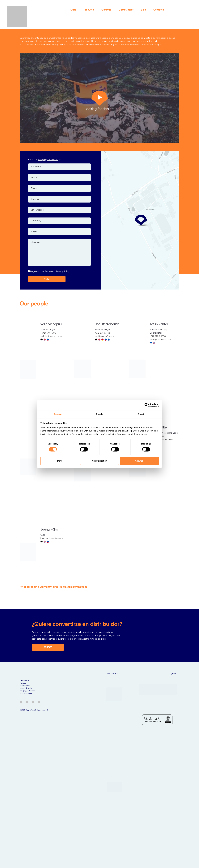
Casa (73, 10)
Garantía (106, 10)
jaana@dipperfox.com (52, 538)
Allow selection (99, 461)
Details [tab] (99, 414)
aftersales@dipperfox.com (70, 587)
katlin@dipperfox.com (160, 340)
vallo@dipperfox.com (51, 336)
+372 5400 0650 (158, 336)
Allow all (139, 461)
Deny (60, 461)
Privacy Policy (112, 674)
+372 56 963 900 (48, 333)
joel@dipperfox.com (105, 336)
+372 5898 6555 (26, 694)
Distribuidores (126, 10)
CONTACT (48, 647)
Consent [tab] (58, 414)
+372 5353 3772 (102, 333)
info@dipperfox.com (48, 160)
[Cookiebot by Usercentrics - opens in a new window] (147, 405)
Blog (143, 10)
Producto (89, 10)
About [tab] (141, 414)
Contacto (159, 10)
